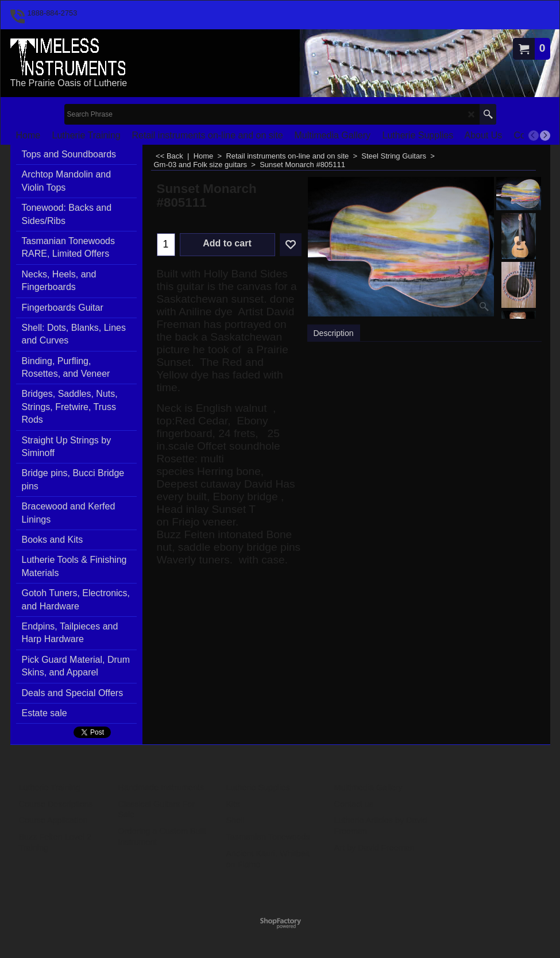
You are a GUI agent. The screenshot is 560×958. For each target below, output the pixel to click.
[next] (545, 136)
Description (334, 333)
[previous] (534, 136)
